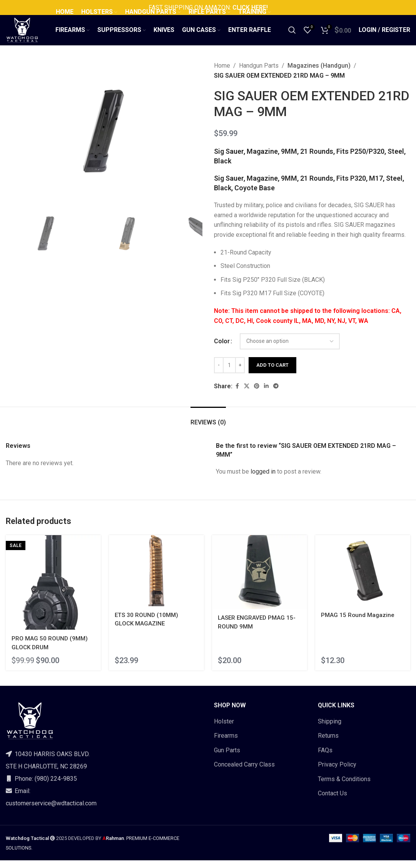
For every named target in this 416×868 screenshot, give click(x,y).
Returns (328, 744)
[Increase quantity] (240, 376)
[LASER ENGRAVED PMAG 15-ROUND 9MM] (260, 582)
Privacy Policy (337, 772)
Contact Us (332, 801)
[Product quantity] (229, 376)
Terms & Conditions (344, 787)
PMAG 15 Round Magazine (361, 623)
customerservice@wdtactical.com (51, 811)
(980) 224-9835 (56, 786)
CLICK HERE (249, 7)
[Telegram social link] (276, 397)
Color (222, 352)
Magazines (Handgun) (317, 76)
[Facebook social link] (237, 397)
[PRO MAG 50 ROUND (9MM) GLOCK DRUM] (52, 592)
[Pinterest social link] (257, 397)
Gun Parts (227, 758)
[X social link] (247, 397)
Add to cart (272, 375)
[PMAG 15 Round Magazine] (364, 580)
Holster (224, 729)
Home (222, 76)
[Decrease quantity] (219, 376)
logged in (263, 482)
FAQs (325, 758)
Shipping (330, 729)
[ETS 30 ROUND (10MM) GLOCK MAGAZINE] (156, 580)
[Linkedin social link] (266, 397)
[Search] (292, 36)
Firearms (226, 744)
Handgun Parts (259, 76)
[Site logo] (28, 35)
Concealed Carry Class (244, 772)
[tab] (208, 429)
